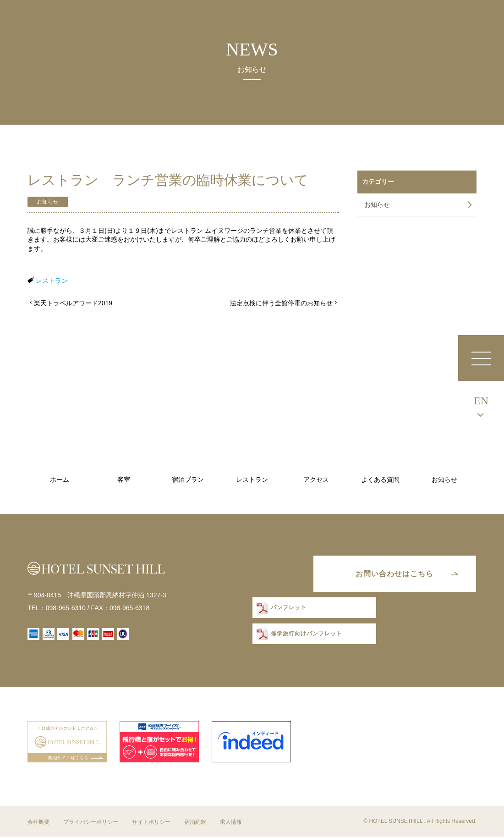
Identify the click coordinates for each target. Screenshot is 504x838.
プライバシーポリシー (91, 824)
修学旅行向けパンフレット (305, 636)
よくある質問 (380, 480)
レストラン (52, 281)
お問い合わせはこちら (392, 574)
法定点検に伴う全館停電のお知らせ (281, 303)
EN (481, 401)
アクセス (316, 480)
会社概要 (38, 824)
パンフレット (287, 609)
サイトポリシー (151, 824)
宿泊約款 (195, 824)
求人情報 (231, 824)
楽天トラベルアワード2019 (73, 303)
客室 (124, 480)
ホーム (60, 480)
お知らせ (48, 202)
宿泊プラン (188, 480)
